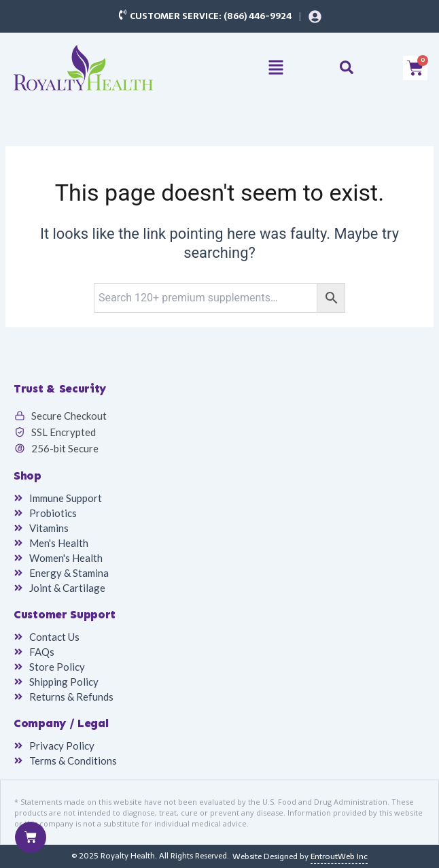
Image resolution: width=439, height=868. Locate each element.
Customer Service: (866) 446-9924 (211, 16)
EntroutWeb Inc (339, 856)
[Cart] (31, 837)
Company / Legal (61, 723)
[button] (276, 68)
